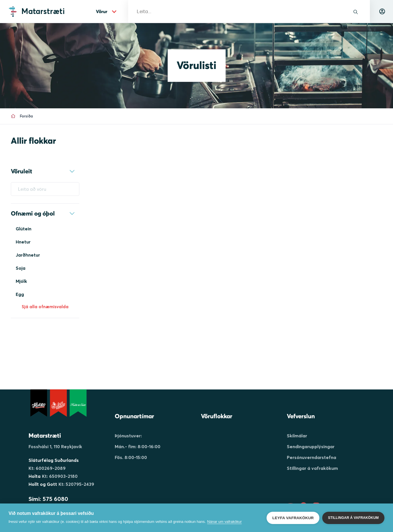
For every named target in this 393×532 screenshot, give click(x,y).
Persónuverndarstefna (312, 457)
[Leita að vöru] (45, 189)
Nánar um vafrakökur (224, 522)
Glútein (24, 229)
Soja (21, 268)
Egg (20, 294)
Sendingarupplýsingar (311, 446)
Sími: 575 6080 (48, 499)
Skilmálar (297, 436)
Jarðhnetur (28, 255)
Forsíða (22, 116)
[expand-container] (72, 171)
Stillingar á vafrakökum (312, 468)
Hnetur (23, 242)
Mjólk (21, 281)
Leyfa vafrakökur (293, 518)
